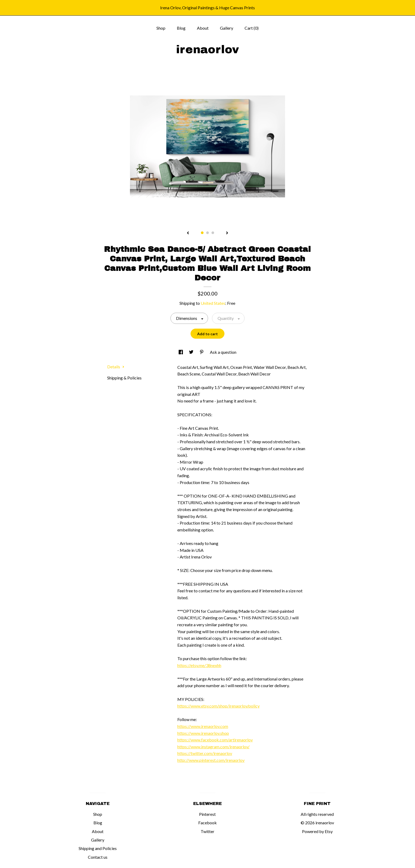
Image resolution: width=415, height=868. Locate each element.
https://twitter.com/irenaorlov (205, 753)
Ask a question (223, 352)
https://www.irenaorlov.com (203, 726)
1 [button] (202, 233)
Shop (161, 28)
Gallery (227, 28)
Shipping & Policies (124, 378)
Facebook (207, 823)
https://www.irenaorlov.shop (203, 733)
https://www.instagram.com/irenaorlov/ (213, 747)
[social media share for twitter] (192, 352)
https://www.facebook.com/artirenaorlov (215, 740)
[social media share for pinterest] (202, 352)
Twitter (207, 831)
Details (116, 367)
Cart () (252, 28)
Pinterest (207, 814)
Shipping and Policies (98, 848)
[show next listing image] (227, 233)
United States (213, 303)
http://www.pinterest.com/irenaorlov (211, 760)
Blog (181, 28)
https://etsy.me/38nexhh (199, 665)
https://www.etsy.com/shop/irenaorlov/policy (218, 706)
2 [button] (207, 233)
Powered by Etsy (317, 831)
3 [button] (213, 233)
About (203, 28)
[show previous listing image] (188, 233)
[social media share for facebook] (181, 352)
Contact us (98, 857)
